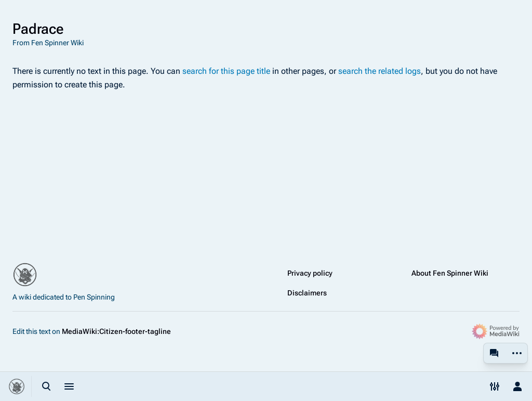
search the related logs (380, 71)
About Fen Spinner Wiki (450, 273)
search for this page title (226, 71)
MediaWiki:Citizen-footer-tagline (116, 331)
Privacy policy (310, 273)
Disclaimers (307, 293)
